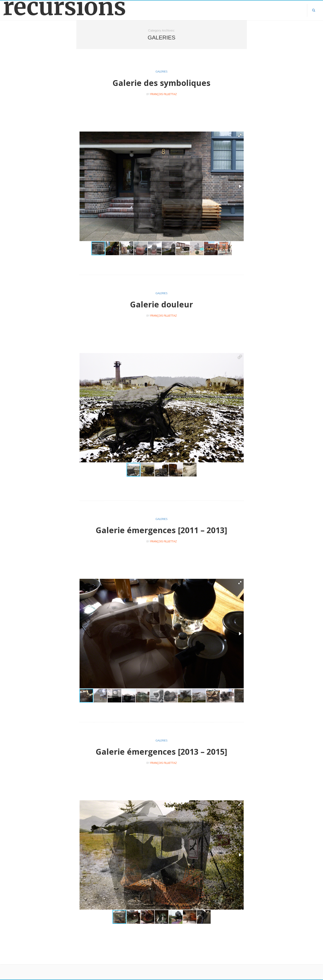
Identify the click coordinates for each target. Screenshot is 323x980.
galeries (161, 71)
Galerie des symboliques (161, 83)
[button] (240, 135)
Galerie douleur (161, 304)
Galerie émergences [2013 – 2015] (161, 752)
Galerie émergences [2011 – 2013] (161, 530)
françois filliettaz (164, 94)
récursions (40, 7)
